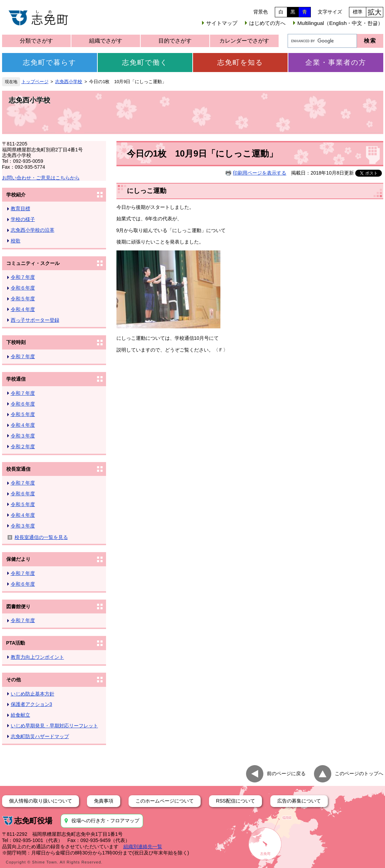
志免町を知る (240, 62)
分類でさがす (36, 41)
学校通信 (16, 379)
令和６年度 (23, 288)
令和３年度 (23, 436)
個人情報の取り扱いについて (41, 801)
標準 (358, 12)
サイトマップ (222, 23)
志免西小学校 (69, 82)
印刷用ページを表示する (260, 173)
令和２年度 (23, 446)
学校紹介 (16, 195)
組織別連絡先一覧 (143, 847)
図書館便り (18, 606)
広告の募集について (299, 801)
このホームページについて (165, 801)
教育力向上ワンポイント (37, 657)
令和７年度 (23, 277)
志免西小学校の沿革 (33, 230)
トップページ (35, 82)
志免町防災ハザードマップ (40, 736)
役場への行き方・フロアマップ (105, 821)
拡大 (375, 12)
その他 (14, 680)
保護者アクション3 (32, 704)
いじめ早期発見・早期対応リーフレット (54, 726)
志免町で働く (145, 62)
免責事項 (104, 801)
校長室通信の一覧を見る (41, 537)
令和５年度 (23, 299)
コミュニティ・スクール (33, 263)
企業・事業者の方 (336, 62)
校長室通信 (18, 469)
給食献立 (20, 715)
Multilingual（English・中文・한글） (340, 23)
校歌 (16, 241)
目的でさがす (175, 41)
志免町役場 (33, 821)
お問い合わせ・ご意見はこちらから (41, 178)
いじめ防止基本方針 (33, 694)
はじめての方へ (267, 23)
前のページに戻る (286, 773)
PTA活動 (16, 643)
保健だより (18, 559)
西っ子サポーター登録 (35, 320)
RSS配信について (235, 801)
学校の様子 (23, 219)
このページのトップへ (359, 773)
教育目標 (20, 209)
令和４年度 (23, 309)
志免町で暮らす (50, 62)
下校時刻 (16, 342)
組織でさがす (106, 41)
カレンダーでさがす (244, 41)
